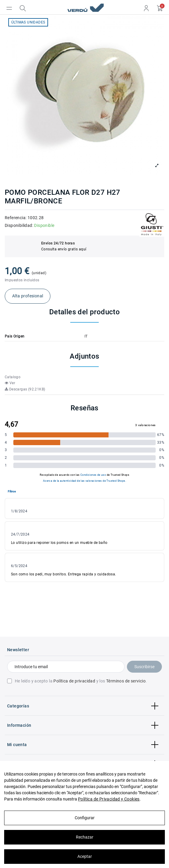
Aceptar (85, 856)
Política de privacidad (74, 681)
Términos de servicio (126, 681)
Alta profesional (28, 296)
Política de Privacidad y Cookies (109, 799)
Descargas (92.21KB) (25, 389)
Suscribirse (144, 667)
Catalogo (13, 377)
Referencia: (16, 218)
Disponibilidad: (19, 225)
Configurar (85, 818)
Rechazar (85, 837)
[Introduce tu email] (66, 667)
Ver (10, 383)
